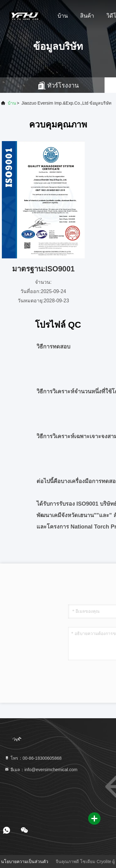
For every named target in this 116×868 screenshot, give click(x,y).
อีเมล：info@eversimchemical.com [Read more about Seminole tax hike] (41, 770)
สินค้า (87, 16)
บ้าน (63, 16)
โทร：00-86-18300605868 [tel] (33, 758)
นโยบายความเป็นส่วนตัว (25, 862)
